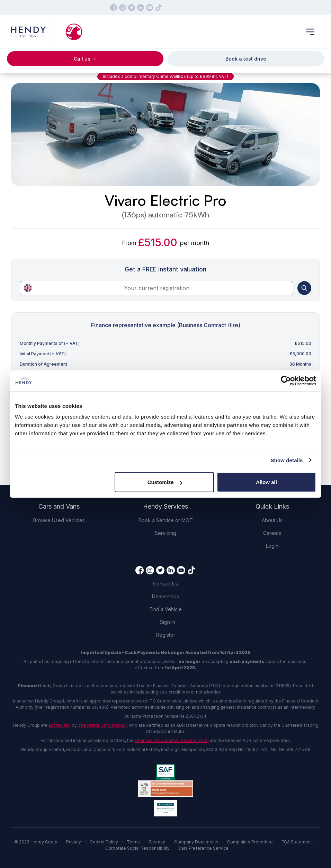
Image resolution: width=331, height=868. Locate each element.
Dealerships (165, 596)
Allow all (266, 482)
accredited (60, 725)
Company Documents (196, 842)
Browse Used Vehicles (59, 520)
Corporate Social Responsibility (137, 848)
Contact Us (165, 584)
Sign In (168, 622)
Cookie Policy (104, 842)
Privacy (74, 842)
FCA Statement (297, 842)
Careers (272, 533)
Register (166, 635)
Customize (165, 482)
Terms (133, 842)
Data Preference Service (203, 848)
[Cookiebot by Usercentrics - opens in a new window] (286, 381)
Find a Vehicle (166, 609)
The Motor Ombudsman (102, 725)
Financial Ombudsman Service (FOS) (172, 740)
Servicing (165, 533)
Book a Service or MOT (166, 520)
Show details (287, 460)
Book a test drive (246, 59)
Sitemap (157, 842)
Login (272, 546)
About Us (272, 520)
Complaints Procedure (250, 842)
